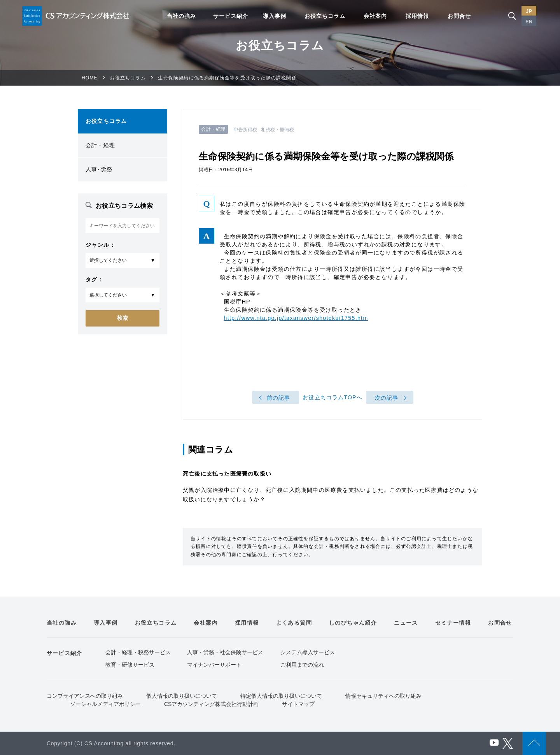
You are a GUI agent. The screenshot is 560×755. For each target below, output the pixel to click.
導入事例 (275, 16)
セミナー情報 (453, 623)
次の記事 (387, 398)
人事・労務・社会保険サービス (225, 652)
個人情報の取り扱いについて (182, 696)
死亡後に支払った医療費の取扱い (227, 474)
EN (529, 22)
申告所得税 (246, 130)
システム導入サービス (308, 652)
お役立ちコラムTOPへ (332, 398)
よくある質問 (294, 623)
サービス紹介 (231, 16)
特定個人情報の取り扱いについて (281, 696)
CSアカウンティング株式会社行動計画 (211, 704)
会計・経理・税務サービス (138, 652)
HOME (90, 78)
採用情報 (417, 16)
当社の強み (181, 16)
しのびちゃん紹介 (353, 623)
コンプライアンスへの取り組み (85, 696)
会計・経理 (100, 145)
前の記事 (279, 398)
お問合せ (459, 16)
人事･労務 (99, 169)
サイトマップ (298, 704)
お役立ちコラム (325, 16)
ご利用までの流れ (302, 665)
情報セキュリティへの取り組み (383, 696)
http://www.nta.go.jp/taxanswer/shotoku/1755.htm (296, 318)
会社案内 (375, 16)
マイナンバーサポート (214, 665)
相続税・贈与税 (277, 130)
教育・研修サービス (130, 665)
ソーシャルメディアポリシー (105, 704)
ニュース (406, 623)
